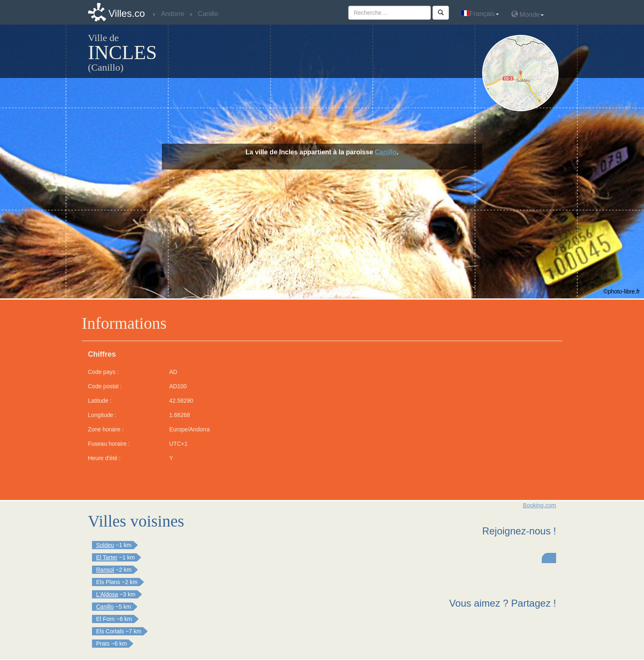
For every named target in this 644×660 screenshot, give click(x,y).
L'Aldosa (107, 594)
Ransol (105, 570)
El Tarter (107, 557)
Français (480, 14)
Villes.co (127, 13)
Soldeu (105, 545)
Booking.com (539, 505)
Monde (528, 14)
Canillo (386, 152)
